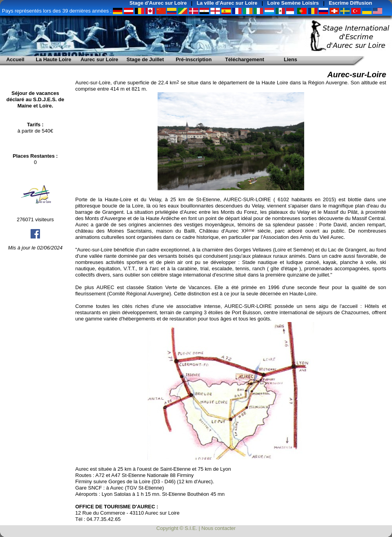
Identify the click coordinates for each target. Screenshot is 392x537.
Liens (290, 59)
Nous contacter (219, 528)
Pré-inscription (194, 59)
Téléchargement (245, 59)
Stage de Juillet (145, 59)
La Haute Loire (53, 59)
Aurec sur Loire (99, 59)
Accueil (15, 59)
